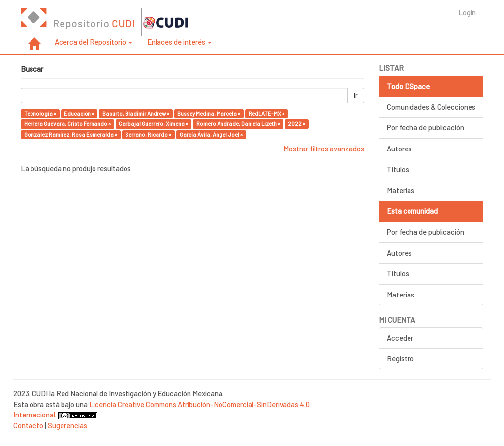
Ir (356, 95)
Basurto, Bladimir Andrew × (136, 113)
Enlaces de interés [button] (179, 42)
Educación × (79, 113)
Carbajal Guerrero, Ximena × (153, 124)
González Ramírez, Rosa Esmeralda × (71, 134)
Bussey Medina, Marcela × (209, 113)
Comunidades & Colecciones (431, 107)
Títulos (398, 169)
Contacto (28, 425)
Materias (401, 190)
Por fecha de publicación (425, 127)
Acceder (400, 338)
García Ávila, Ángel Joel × (211, 134)
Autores (399, 149)
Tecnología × (40, 113)
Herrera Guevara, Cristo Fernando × (67, 124)
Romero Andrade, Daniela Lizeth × (238, 124)
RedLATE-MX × (267, 113)
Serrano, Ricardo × (148, 134)
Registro (400, 358)
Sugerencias (67, 425)
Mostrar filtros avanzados (324, 149)
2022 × (297, 124)
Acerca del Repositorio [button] (94, 42)
